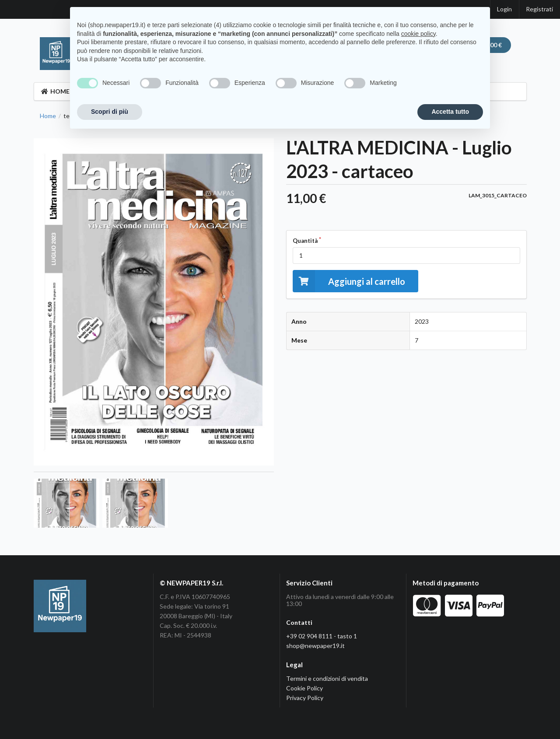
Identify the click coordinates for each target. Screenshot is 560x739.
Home (48, 116)
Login (504, 9)
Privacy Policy (305, 698)
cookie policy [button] (418, 34)
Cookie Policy (304, 688)
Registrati (539, 9)
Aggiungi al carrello (349, 281)
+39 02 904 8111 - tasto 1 (322, 636)
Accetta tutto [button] (450, 112)
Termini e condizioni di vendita (327, 678)
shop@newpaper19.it (315, 646)
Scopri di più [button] (110, 112)
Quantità (305, 241)
